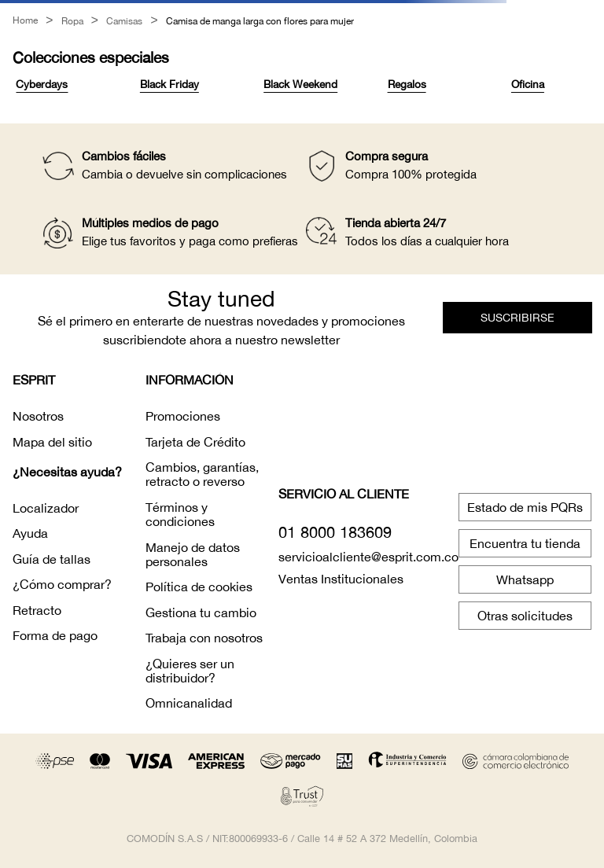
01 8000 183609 (335, 531)
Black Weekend (300, 83)
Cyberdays (42, 83)
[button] (517, 317)
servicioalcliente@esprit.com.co (368, 556)
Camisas (124, 22)
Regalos (407, 83)
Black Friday (169, 83)
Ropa (72, 22)
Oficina (528, 83)
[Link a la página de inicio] (25, 21)
